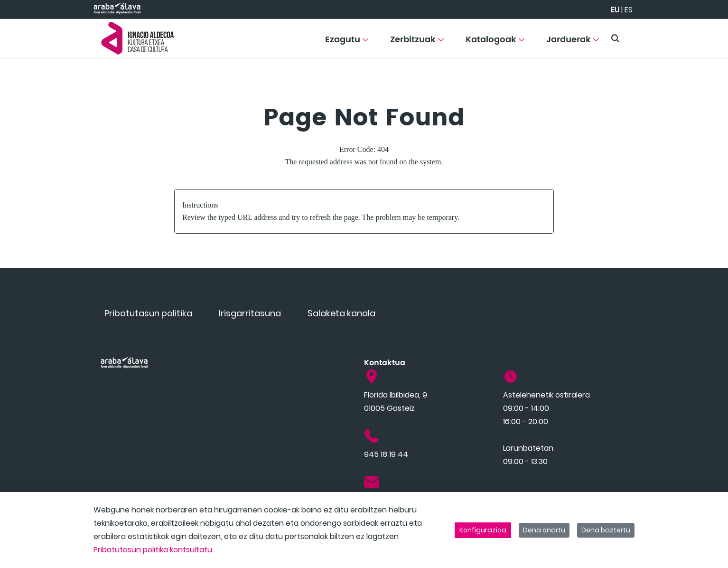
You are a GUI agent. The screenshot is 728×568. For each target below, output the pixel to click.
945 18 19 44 (386, 454)
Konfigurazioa (483, 530)
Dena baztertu (606, 530)
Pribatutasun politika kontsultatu (153, 550)
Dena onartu (544, 530)
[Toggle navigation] (704, 36)
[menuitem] (347, 43)
